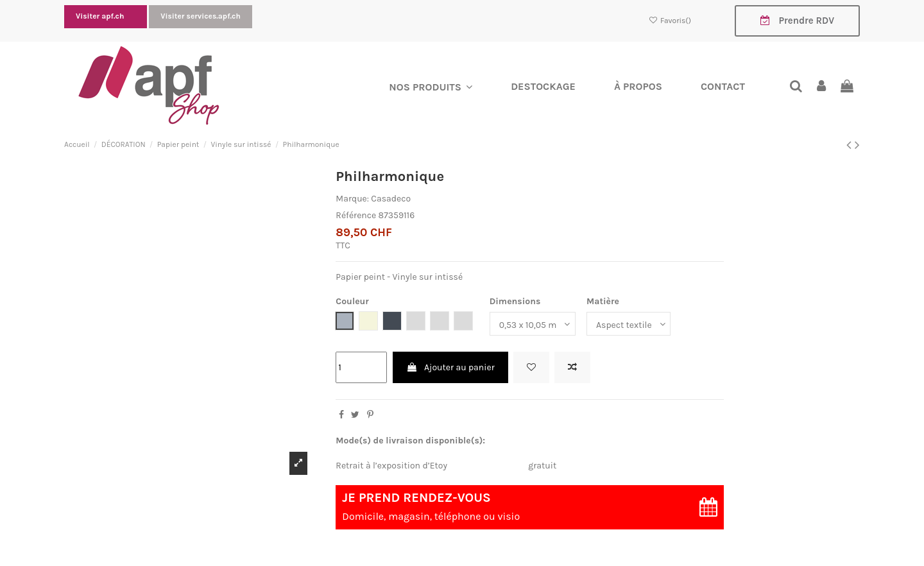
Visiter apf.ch (101, 16)
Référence (356, 215)
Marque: (352, 199)
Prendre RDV (797, 21)
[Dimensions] (533, 324)
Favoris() (671, 21)
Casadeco (391, 199)
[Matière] (629, 324)
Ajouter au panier (450, 367)
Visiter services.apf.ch (201, 16)
